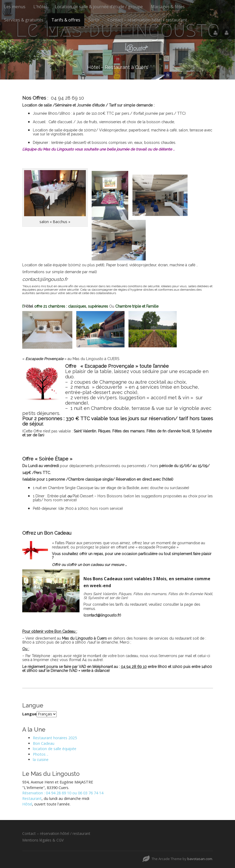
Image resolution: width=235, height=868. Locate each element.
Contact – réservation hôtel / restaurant (147, 20)
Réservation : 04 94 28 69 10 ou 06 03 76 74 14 (63, 793)
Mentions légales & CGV (43, 840)
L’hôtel (40, 7)
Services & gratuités (24, 20)
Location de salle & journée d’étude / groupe (99, 7)
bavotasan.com (200, 859)
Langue (29, 714)
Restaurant (32, 798)
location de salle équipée (55, 749)
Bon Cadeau (44, 743)
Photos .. (41, 754)
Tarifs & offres (66, 20)
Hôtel (27, 804)
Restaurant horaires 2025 (55, 738)
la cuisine (41, 759)
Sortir (94, 20)
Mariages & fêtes (168, 7)
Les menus (15, 7)
